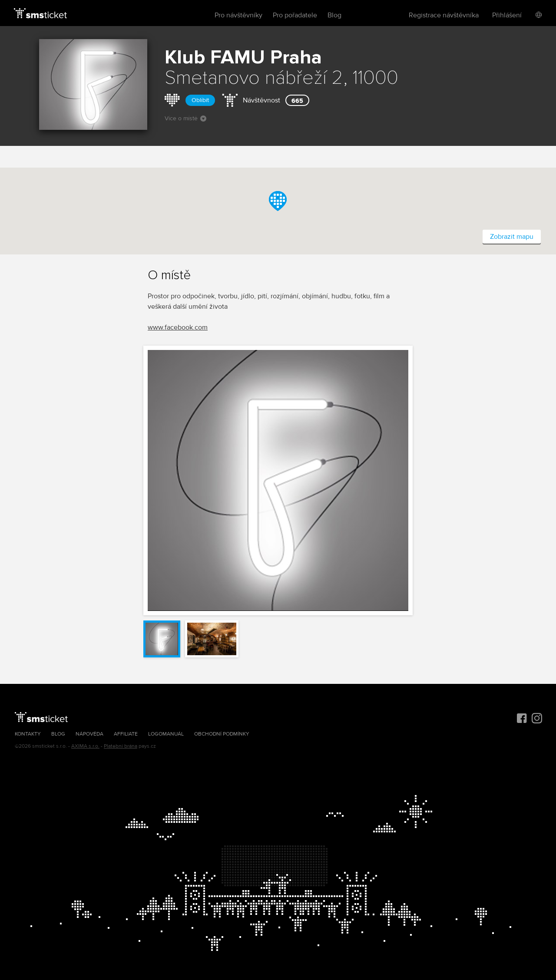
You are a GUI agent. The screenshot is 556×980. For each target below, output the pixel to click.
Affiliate (126, 734)
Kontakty (28, 734)
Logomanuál (166, 734)
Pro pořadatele (295, 15)
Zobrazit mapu (512, 237)
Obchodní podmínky (222, 734)
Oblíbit (200, 100)
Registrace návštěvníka (444, 15)
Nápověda (89, 734)
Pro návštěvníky (238, 15)
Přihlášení (507, 15)
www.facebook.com (178, 327)
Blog (334, 15)
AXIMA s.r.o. (85, 746)
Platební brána (121, 746)
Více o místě (185, 118)
